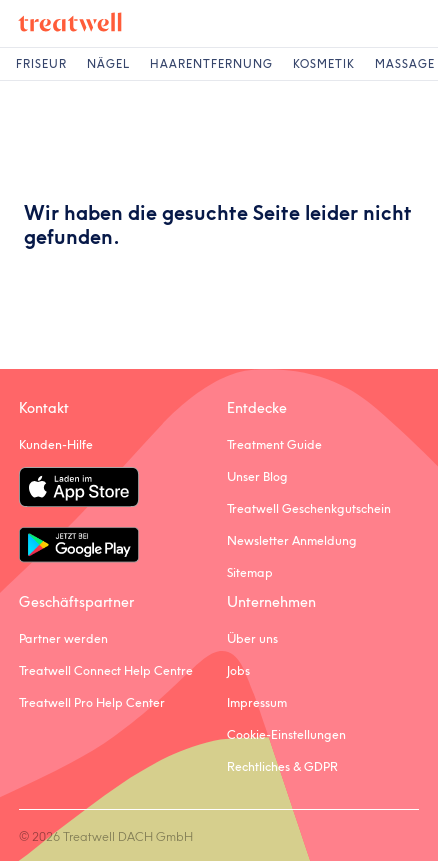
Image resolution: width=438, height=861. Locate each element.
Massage (405, 64)
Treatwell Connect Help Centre (106, 670)
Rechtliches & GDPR (282, 766)
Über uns (252, 638)
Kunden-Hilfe (56, 444)
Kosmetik (324, 64)
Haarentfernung (211, 64)
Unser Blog (257, 476)
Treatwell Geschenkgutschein (309, 508)
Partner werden (63, 638)
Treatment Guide (274, 444)
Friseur (41, 64)
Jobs (238, 670)
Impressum (257, 702)
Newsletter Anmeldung (292, 540)
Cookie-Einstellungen (286, 734)
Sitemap (250, 572)
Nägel (108, 64)
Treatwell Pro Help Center (92, 702)
